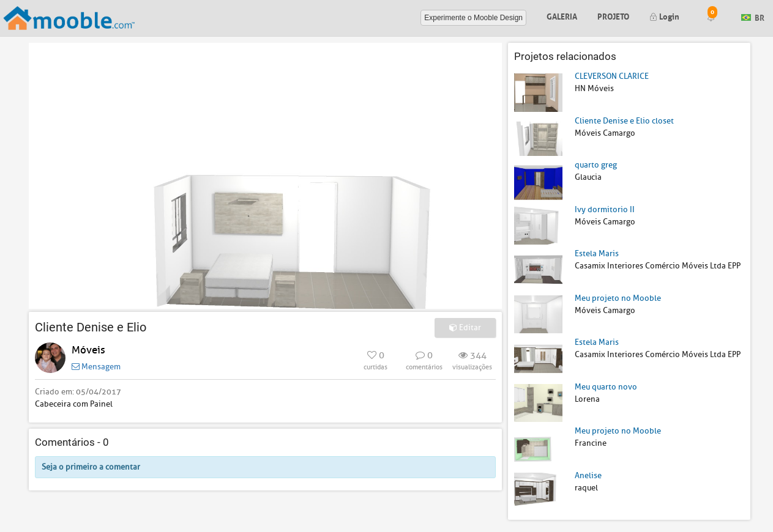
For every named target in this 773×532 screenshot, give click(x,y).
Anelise (588, 475)
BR (753, 17)
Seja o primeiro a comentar (91, 467)
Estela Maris (597, 253)
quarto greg (596, 165)
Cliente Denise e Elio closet (624, 121)
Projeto (613, 16)
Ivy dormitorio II (605, 209)
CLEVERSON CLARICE (612, 76)
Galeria (562, 16)
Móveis (88, 350)
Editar (465, 327)
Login (664, 16)
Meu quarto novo (606, 387)
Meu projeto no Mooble (618, 298)
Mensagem (96, 367)
